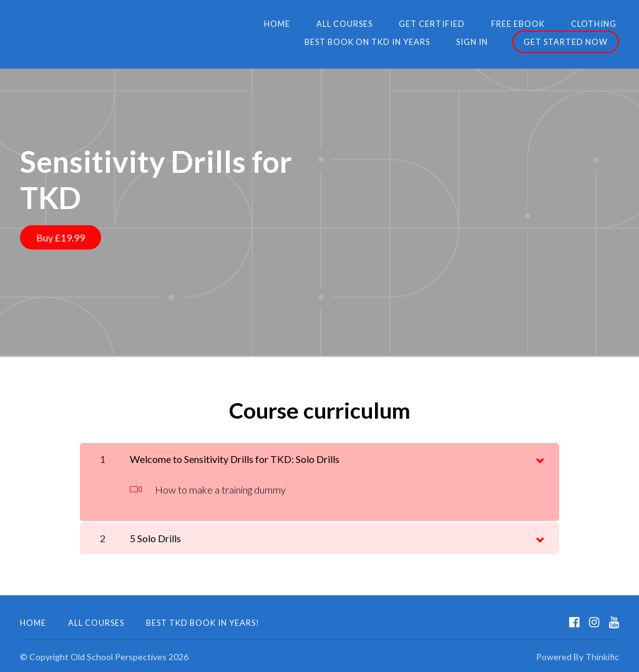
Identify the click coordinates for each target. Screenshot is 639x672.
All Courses (213, 24)
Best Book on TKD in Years (556, 24)
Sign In (475, 42)
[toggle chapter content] (539, 456)
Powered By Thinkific (578, 655)
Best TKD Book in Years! (203, 621)
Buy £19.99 (61, 237)
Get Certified (296, 24)
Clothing (449, 24)
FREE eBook (378, 24)
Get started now (566, 42)
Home (150, 24)
